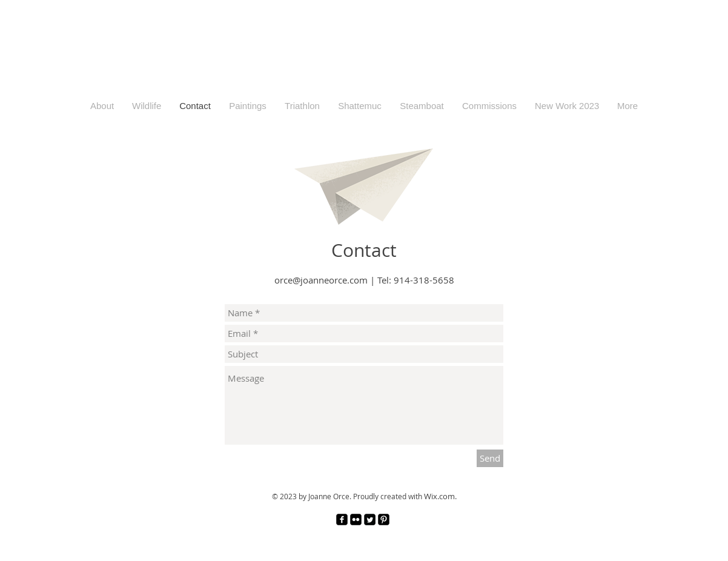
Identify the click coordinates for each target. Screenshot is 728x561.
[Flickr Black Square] (356, 520)
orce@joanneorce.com (321, 280)
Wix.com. (440, 496)
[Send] (490, 458)
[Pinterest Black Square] (384, 520)
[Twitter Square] (370, 520)
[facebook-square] (342, 520)
